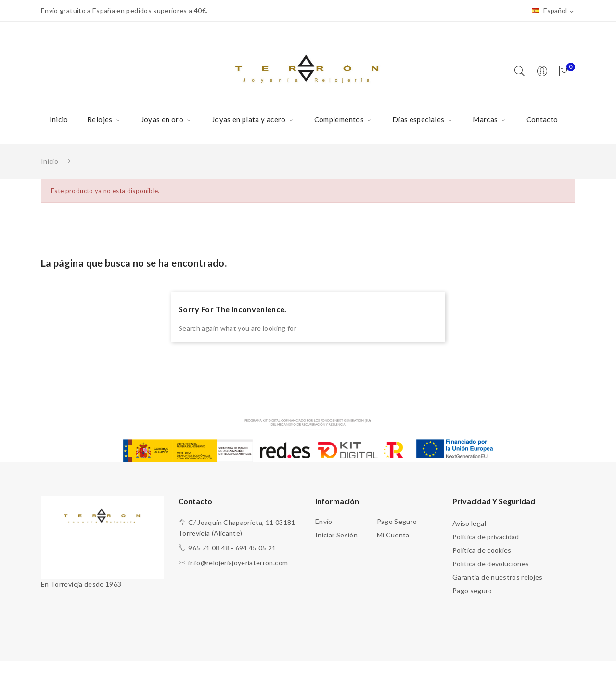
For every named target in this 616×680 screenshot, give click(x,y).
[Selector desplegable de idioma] (553, 11)
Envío (324, 521)
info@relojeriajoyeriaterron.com (238, 563)
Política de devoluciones (491, 564)
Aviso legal (469, 523)
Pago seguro (397, 521)
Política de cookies (482, 550)
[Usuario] (544, 72)
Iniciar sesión (336, 535)
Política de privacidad (486, 537)
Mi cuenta (393, 535)
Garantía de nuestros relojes (498, 577)
